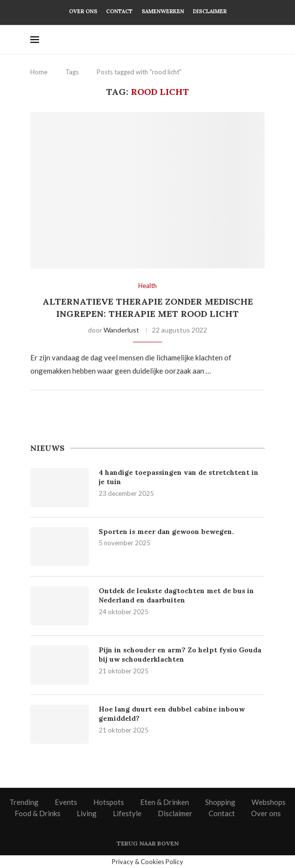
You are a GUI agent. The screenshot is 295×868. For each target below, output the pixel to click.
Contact (119, 11)
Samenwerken (163, 11)
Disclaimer (210, 11)
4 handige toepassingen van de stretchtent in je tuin (179, 477)
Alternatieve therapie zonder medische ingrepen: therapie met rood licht (148, 307)
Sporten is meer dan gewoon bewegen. (167, 532)
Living (87, 813)
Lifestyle (127, 813)
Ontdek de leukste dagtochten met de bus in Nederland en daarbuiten (176, 596)
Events (66, 802)
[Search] (260, 40)
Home (39, 72)
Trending (24, 802)
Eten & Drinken (165, 802)
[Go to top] (148, 843)
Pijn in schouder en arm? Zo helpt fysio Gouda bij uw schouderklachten (180, 655)
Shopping (220, 802)
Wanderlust (121, 330)
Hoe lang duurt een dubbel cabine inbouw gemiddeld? (172, 714)
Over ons (83, 11)
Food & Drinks (38, 813)
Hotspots (109, 802)
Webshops (269, 802)
